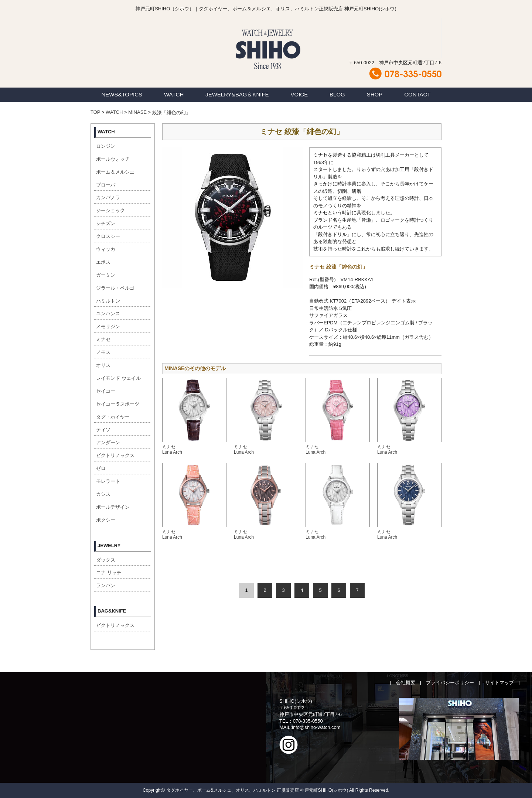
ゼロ (101, 468)
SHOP (375, 94)
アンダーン (108, 442)
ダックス (106, 560)
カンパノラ (108, 197)
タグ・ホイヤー (113, 417)
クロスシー (108, 236)
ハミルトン (108, 301)
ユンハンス (108, 313)
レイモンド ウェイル (118, 378)
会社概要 (406, 683)
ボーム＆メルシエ (115, 172)
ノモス (103, 352)
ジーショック (110, 210)
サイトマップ (499, 683)
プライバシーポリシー (450, 683)
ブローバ (106, 185)
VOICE (299, 94)
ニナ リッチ (109, 572)
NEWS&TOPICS (122, 94)
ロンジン (106, 146)
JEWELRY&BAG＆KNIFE (237, 94)
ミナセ (103, 339)
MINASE (137, 112)
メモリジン (108, 326)
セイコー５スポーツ (118, 404)
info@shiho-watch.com (316, 727)
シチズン (106, 223)
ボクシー (106, 520)
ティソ (103, 429)
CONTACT (417, 94)
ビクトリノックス (115, 455)
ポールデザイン (113, 507)
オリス (103, 365)
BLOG (337, 94)
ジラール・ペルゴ (115, 288)
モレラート (108, 481)
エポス (103, 262)
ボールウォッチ (113, 159)
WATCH (174, 94)
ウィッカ (106, 249)
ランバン (106, 585)
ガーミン (106, 275)
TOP (95, 112)
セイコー (106, 391)
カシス (103, 494)
